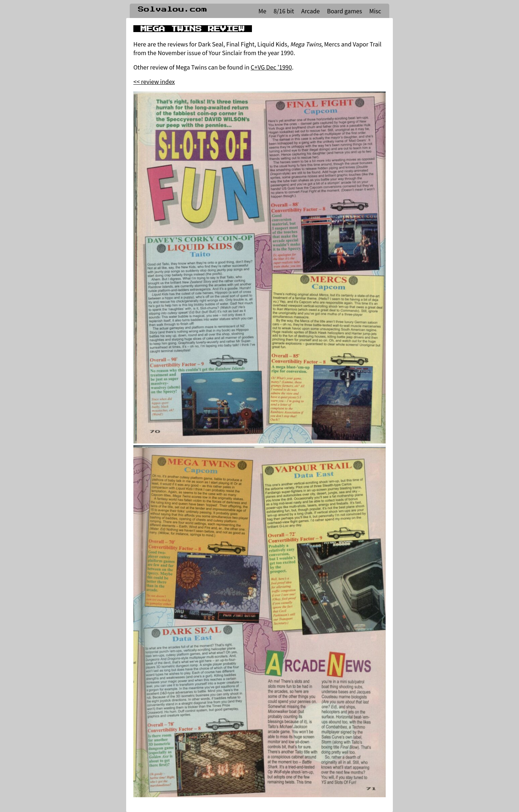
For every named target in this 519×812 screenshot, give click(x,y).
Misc (375, 11)
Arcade (310, 11)
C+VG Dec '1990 (271, 67)
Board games (344, 11)
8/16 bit (284, 11)
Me (262, 11)
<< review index (154, 81)
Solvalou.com (173, 9)
